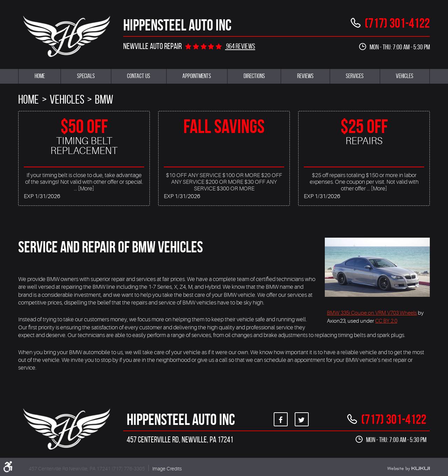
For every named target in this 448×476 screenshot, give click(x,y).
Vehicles (405, 76)
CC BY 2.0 (386, 321)
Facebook (281, 419)
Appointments (197, 76)
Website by (408, 469)
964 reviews (240, 46)
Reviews (305, 76)
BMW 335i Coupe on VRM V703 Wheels (372, 313)
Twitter (302, 419)
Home (40, 76)
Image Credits (167, 469)
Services (355, 76)
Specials (86, 76)
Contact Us (139, 76)
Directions (254, 76)
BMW (104, 99)
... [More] (84, 189)
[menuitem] (39, 76)
